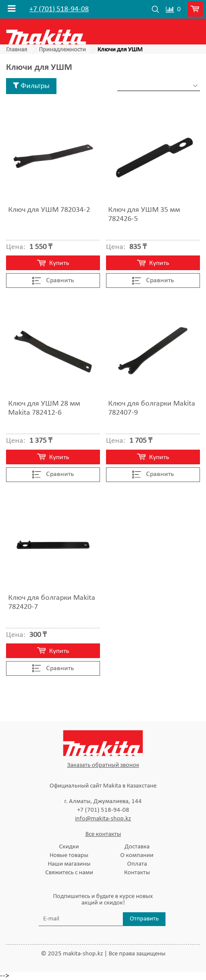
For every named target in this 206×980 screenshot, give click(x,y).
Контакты (137, 873)
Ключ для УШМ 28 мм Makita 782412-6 (44, 408)
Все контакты (103, 834)
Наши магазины (69, 864)
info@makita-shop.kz (103, 819)
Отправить (144, 919)
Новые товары (69, 856)
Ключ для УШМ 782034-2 (49, 210)
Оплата (137, 864)
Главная (17, 50)
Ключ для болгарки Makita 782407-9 (152, 408)
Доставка (137, 847)
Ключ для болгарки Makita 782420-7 (52, 602)
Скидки (69, 847)
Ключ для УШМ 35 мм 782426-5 (144, 214)
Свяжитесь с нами (69, 873)
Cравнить (53, 281)
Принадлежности (62, 50)
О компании (137, 856)
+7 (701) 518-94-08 (59, 9)
